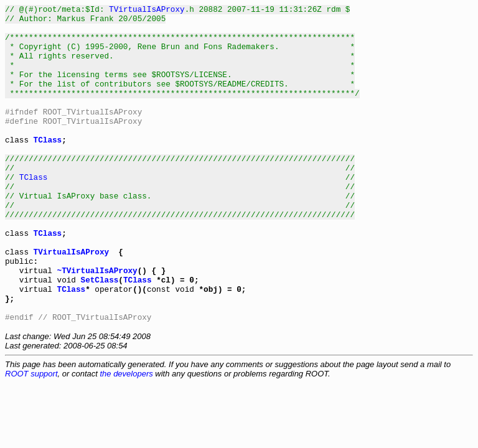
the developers (126, 437)
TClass (48, 167)
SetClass (100, 335)
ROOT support (31, 437)
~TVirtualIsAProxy (97, 324)
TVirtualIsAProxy (147, 11)
